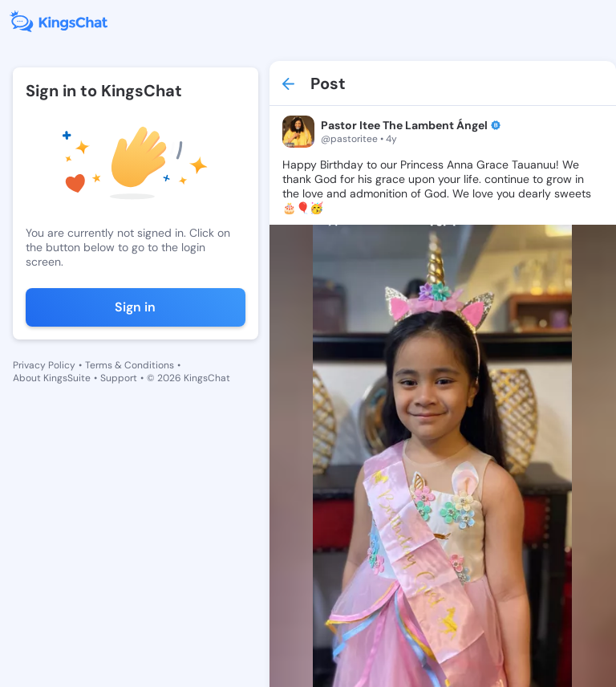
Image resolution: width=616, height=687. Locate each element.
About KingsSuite (52, 378)
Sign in (135, 307)
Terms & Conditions (130, 365)
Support (119, 378)
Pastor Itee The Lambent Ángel (404, 125)
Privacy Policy (44, 365)
